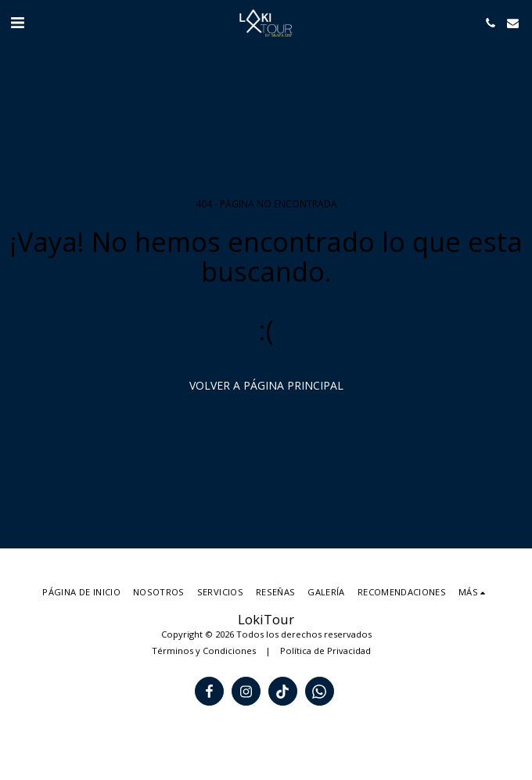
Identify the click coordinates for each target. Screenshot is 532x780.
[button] (17, 22)
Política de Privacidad (325, 651)
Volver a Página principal (266, 385)
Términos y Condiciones (204, 651)
